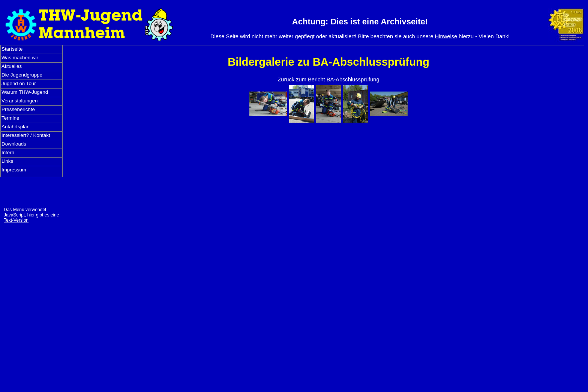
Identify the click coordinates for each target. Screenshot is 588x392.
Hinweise (446, 36)
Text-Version (16, 220)
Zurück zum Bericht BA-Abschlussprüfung (328, 80)
